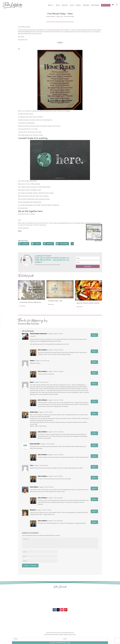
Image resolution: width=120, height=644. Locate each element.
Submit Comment (30, 566)
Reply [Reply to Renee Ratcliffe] (94, 445)
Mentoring (95, 5)
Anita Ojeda (34, 487)
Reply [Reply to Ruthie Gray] (94, 414)
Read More (22, 306)
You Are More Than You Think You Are (30, 302)
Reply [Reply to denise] (94, 362)
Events (78, 5)
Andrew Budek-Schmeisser (38, 334)
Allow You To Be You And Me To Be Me (88, 303)
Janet (32, 382)
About (50, 5)
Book (58, 5)
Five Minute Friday (69, 16)
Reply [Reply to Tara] (94, 467)
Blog (72, 5)
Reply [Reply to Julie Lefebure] (94, 351)
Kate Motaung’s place (86, 32)
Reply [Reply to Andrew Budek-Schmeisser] (94, 335)
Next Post (98, 241)
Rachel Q (33, 510)
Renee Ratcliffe (35, 444)
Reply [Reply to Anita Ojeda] (94, 488)
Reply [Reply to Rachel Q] (94, 511)
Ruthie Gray (34, 412)
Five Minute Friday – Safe (55, 301)
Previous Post (23, 241)
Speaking (86, 5)
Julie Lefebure (51, 16)
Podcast (65, 5)
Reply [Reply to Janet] (94, 384)
